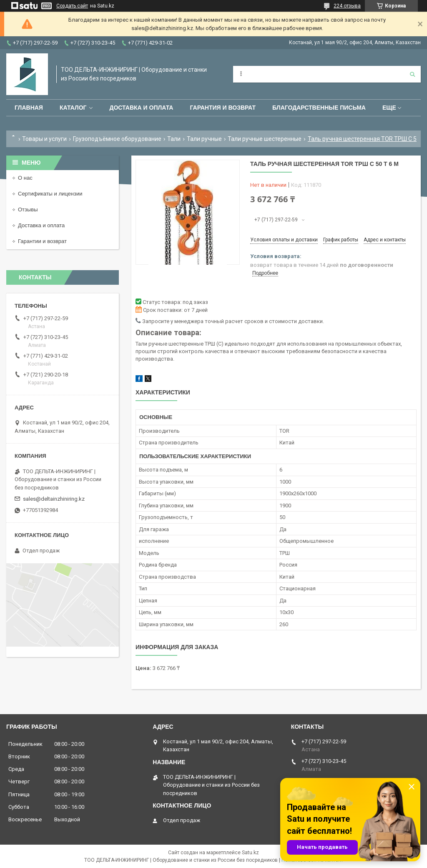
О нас (25, 178)
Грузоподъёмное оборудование (117, 139)
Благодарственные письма (319, 108)
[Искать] (412, 74)
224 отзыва (347, 6)
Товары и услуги (44, 139)
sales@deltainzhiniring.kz (54, 499)
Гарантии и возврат (42, 241)
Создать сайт (72, 6)
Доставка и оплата (141, 108)
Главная (29, 108)
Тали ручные (204, 139)
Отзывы (28, 209)
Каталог (73, 108)
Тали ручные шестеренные (265, 139)
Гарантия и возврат (223, 108)
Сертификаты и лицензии (50, 194)
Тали (174, 139)
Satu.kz (250, 853)
